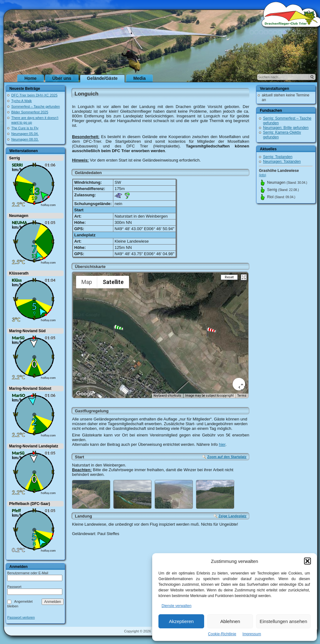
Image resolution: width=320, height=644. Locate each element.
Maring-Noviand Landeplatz (34, 446)
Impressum (252, 634)
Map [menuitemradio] (87, 282)
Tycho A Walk (22, 101)
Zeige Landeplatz (232, 516)
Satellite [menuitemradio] (113, 282)
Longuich (86, 94)
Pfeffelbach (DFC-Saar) (30, 504)
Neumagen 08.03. (25, 139)
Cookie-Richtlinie (222, 634)
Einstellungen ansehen (283, 621)
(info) (263, 175)
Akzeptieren (181, 621)
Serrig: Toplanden (278, 157)
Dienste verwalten (176, 606)
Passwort (14, 587)
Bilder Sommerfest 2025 (30, 112)
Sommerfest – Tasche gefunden (36, 106)
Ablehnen (230, 621)
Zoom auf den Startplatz (227, 457)
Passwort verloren (21, 618)
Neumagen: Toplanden (282, 162)
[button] (307, 561)
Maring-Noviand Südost (30, 389)
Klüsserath (19, 273)
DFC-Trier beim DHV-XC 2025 (34, 95)
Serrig (15, 158)
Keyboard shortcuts (167, 396)
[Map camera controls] (239, 384)
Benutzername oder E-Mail (28, 573)
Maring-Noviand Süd (27, 331)
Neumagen (19, 216)
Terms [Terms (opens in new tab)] (242, 396)
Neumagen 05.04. (25, 134)
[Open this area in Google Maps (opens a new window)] (85, 394)
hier (222, 444)
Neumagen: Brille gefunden (286, 128)
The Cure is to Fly (25, 128)
